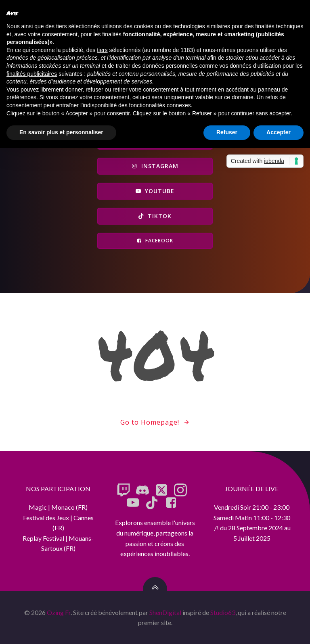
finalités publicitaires (32, 74)
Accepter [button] (279, 132)
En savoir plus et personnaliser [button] (61, 132)
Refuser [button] (227, 132)
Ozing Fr (59, 612)
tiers (102, 50)
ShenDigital (165, 612)
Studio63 (223, 612)
